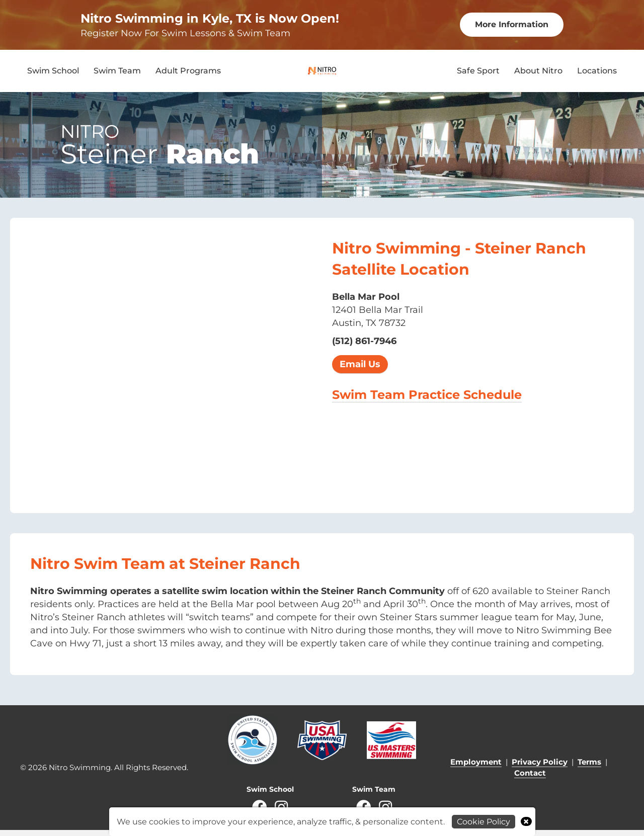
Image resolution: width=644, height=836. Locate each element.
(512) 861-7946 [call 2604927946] (364, 347)
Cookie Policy (484, 822)
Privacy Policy (540, 768)
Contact (530, 779)
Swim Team (117, 74)
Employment (476, 768)
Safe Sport (478, 74)
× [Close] (526, 821)
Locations (597, 74)
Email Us (360, 370)
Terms (589, 768)
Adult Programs (188, 74)
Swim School (53, 74)
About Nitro (538, 74)
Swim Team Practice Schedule (427, 401)
